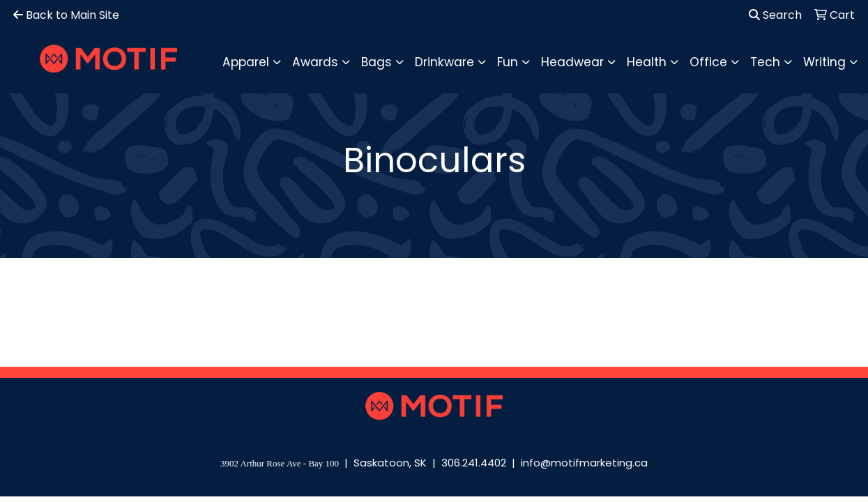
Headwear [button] (572, 62)
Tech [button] (765, 62)
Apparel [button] (246, 62)
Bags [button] (376, 62)
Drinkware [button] (444, 62)
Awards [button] (315, 62)
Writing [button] (824, 62)
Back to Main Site (66, 15)
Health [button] (647, 62)
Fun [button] (508, 62)
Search (775, 15)
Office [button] (708, 62)
